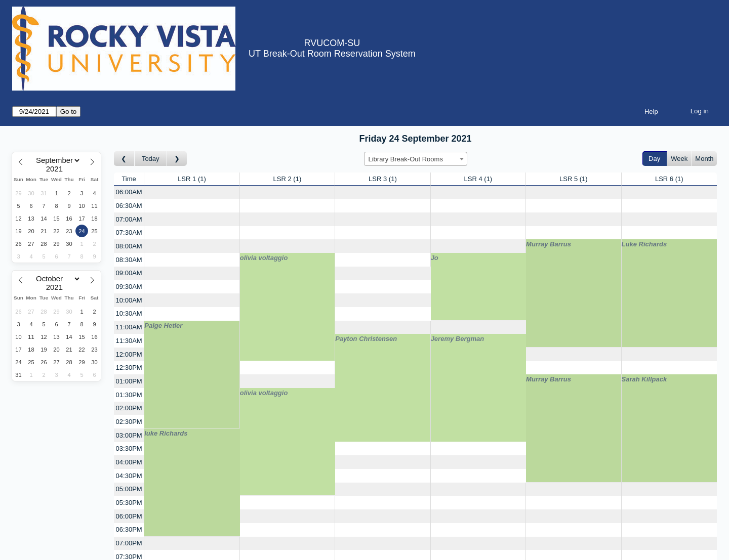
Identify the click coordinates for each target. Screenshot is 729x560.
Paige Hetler (163, 326)
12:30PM (129, 368)
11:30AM (129, 341)
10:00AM (129, 300)
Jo (435, 258)
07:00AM (129, 219)
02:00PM (129, 408)
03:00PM (129, 435)
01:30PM (129, 395)
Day (654, 159)
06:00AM (129, 192)
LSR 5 (574, 179)
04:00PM (129, 462)
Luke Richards (644, 244)
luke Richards (166, 433)
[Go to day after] (177, 159)
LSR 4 (478, 179)
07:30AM (129, 232)
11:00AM (129, 327)
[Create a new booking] (192, 192)
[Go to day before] (124, 159)
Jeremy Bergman (458, 339)
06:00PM (129, 516)
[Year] (57, 169)
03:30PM (129, 448)
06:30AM (129, 206)
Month (704, 159)
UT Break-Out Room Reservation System (332, 54)
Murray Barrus (549, 244)
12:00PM (129, 354)
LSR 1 (192, 179)
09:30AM (129, 287)
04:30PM (129, 476)
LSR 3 (383, 179)
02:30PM (129, 422)
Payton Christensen (366, 339)
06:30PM (129, 529)
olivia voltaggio (264, 258)
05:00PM (129, 489)
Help (651, 112)
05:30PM (129, 503)
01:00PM (129, 381)
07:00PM (129, 543)
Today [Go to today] (151, 159)
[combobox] (416, 159)
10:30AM (129, 313)
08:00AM (129, 246)
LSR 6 (669, 179)
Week (679, 159)
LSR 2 (288, 179)
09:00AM (129, 273)
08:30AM (129, 260)
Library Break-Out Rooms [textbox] (406, 159)
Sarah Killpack (644, 379)
